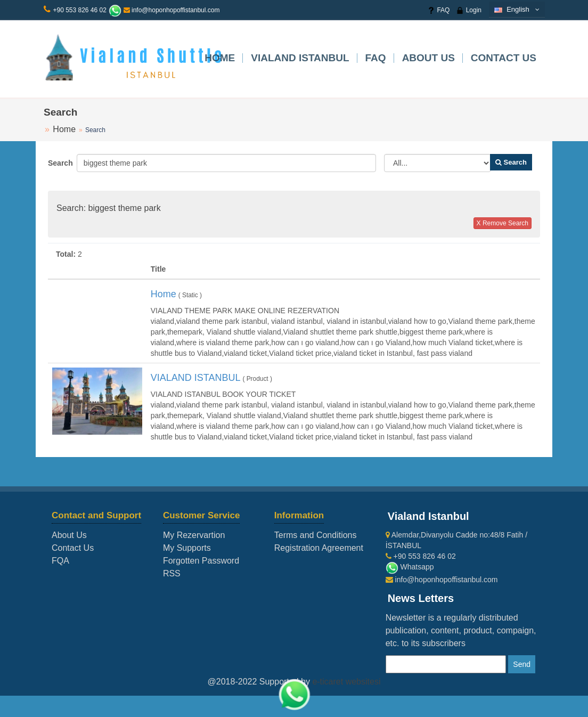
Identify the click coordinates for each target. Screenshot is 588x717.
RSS (172, 573)
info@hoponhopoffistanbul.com (172, 10)
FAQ (438, 10)
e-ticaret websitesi (346, 682)
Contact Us (504, 58)
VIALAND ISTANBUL (300, 58)
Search (58, 163)
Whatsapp (410, 567)
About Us (428, 58)
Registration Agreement (319, 548)
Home (220, 58)
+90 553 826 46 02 (79, 10)
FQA (60, 561)
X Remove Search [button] (503, 223)
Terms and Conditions (316, 535)
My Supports (187, 548)
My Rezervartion (194, 535)
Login (469, 10)
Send (522, 664)
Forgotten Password (201, 561)
